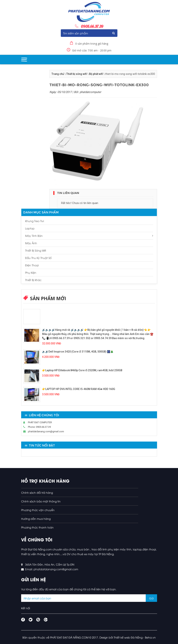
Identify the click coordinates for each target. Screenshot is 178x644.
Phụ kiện (31, 272)
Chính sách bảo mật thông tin (41, 501)
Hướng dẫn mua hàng (36, 519)
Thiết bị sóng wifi (77, 74)
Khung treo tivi (35, 221)
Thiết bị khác (33, 280)
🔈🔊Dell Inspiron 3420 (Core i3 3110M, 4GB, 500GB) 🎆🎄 (78, 352)
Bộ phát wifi (96, 74)
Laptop (30, 228)
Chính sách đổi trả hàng (37, 492)
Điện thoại (32, 265)
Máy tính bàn (89, 236)
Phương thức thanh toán (37, 527)
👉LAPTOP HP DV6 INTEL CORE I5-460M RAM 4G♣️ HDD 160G (79, 389)
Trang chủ (58, 74)
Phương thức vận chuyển (38, 510)
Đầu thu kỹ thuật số (38, 258)
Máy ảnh (31, 243)
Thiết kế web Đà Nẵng (128, 637)
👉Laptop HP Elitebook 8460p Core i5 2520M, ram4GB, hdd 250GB (82, 370)
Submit (114, 33)
